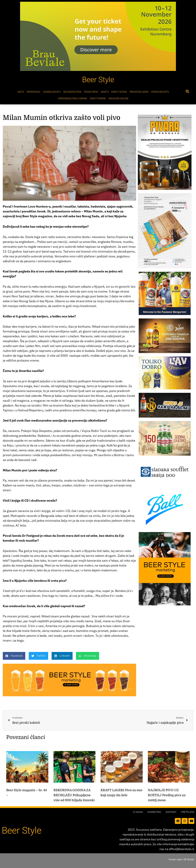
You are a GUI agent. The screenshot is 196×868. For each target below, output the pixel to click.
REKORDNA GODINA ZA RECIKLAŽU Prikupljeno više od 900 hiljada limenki (74, 795)
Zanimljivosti (52, 92)
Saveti (105, 92)
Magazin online (119, 98)
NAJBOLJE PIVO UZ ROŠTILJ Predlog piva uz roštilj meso (167, 795)
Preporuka (34, 92)
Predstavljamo (139, 92)
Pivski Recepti (160, 92)
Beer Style (98, 80)
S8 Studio (189, 859)
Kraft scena (119, 92)
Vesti (21, 92)
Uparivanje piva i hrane (72, 98)
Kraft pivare (98, 98)
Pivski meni (91, 92)
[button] (187, 91)
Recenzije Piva (72, 92)
